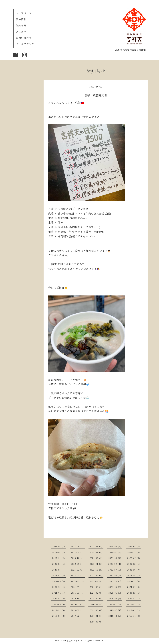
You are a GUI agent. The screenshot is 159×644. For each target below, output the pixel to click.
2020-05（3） (78, 604)
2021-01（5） (115, 593)
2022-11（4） (96, 570)
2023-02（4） (134, 564)
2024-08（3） (78, 547)
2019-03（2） (59, 616)
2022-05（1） (115, 576)
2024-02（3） (97, 553)
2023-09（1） (97, 558)
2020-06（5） (59, 604)
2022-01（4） (97, 581)
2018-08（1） (97, 622)
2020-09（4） (97, 599)
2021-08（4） (97, 587)
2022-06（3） (97, 576)
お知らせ (21, 26)
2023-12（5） (134, 553)
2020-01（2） (134, 604)
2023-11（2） (59, 558)
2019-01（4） (97, 616)
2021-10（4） (59, 587)
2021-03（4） (78, 593)
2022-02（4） (78, 581)
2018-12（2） (115, 616)
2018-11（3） (134, 616)
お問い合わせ (24, 38)
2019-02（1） (78, 616)
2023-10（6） (78, 558)
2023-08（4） (115, 558)
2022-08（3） (59, 576)
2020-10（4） (78, 599)
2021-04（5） (59, 593)
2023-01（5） (59, 570)
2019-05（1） (134, 610)
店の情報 (21, 20)
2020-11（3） (59, 599)
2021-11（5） (134, 581)
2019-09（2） (78, 610)
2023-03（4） (115, 564)
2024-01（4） (115, 553)
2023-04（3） (96, 564)
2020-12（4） (134, 593)
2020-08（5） (115, 599)
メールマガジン (25, 44)
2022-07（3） (78, 576)
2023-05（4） (78, 564)
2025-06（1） (59, 547)
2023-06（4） (59, 564)
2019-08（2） (97, 610)
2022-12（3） (78, 570)
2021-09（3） (78, 587)
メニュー (21, 32)
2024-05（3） (134, 547)
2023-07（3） (134, 558)
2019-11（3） (59, 610)
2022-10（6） (115, 570)
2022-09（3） (134, 570)
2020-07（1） (134, 599)
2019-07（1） (115, 610)
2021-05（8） (134, 587)
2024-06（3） (115, 547)
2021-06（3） (115, 587)
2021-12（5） (115, 581)
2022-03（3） (59, 581)
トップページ (24, 13)
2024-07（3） (97, 547)
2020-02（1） (115, 604)
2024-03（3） (78, 553)
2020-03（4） (96, 604)
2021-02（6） (97, 593)
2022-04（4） (134, 576)
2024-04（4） (59, 553)
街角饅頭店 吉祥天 (71, 641)
